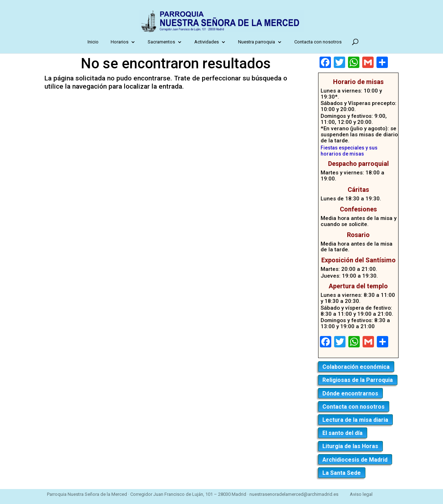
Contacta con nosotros (319, 42)
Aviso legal (361, 494)
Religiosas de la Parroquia (358, 380)
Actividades (208, 42)
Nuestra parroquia (258, 42)
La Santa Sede (342, 473)
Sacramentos (163, 42)
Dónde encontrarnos (350, 393)
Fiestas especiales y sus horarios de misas (349, 151)
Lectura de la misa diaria (355, 420)
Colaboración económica (356, 367)
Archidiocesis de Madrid (355, 460)
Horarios (121, 42)
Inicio (94, 42)
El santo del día (342, 433)
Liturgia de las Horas (350, 446)
